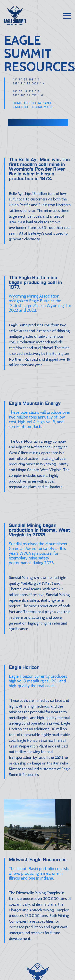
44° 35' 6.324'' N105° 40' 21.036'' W (28, 95)
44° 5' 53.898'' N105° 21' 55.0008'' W (29, 83)
